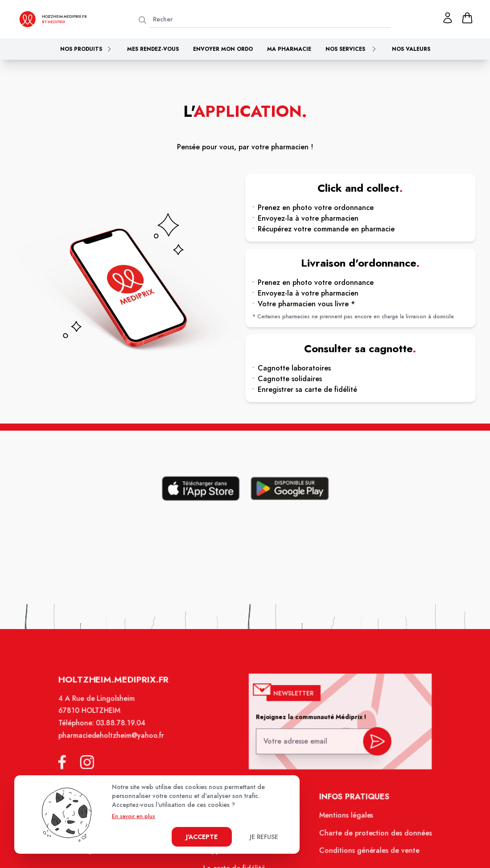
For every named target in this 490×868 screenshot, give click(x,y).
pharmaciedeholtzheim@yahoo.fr (116, 743)
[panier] (467, 18)
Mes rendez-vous (153, 49)
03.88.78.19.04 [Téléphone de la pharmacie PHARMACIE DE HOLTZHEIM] (125, 732)
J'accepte (202, 837)
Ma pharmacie (289, 49)
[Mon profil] (448, 18)
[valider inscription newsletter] (372, 747)
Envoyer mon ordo (223, 49)
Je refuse (264, 837)
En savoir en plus (134, 816)
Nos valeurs (411, 49)
